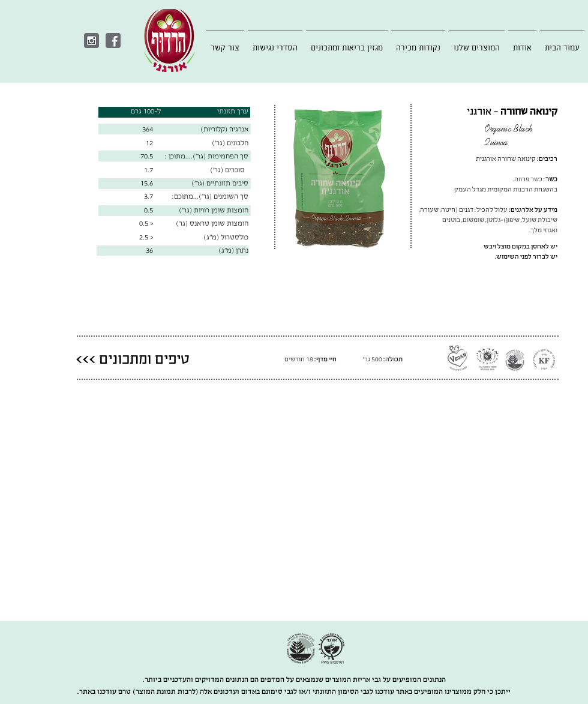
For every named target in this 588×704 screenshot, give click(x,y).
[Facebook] (113, 41)
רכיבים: (547, 159)
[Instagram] (91, 41)
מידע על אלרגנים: (533, 210)
